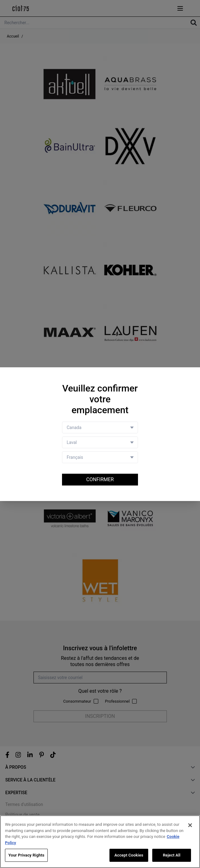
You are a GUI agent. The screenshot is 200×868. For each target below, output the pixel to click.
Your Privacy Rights (26, 855)
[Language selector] (100, 457)
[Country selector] (100, 427)
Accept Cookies (129, 855)
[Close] (190, 825)
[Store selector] (100, 442)
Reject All (172, 855)
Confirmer (100, 479)
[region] (100, 842)
